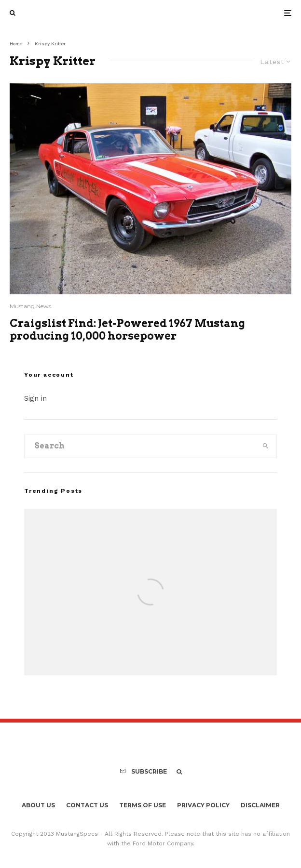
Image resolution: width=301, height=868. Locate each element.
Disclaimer (260, 805)
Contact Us (87, 805)
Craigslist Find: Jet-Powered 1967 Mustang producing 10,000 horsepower (127, 329)
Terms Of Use (143, 805)
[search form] (140, 446)
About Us (38, 805)
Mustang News (30, 306)
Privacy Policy (203, 805)
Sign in (35, 398)
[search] (266, 446)
